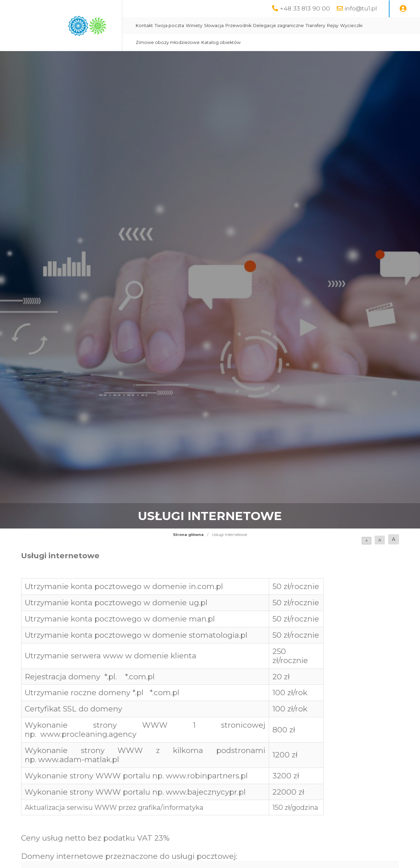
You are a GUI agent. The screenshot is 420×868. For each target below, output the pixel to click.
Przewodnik (238, 26)
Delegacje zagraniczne (279, 26)
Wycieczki (351, 26)
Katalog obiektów (221, 42)
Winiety (194, 26)
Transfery (315, 26)
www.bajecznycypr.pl (206, 792)
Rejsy (333, 26)
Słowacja (214, 26)
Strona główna (188, 535)
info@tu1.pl (361, 8)
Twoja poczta (169, 26)
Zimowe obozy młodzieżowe (168, 42)
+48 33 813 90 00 (305, 8)
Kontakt (144, 26)
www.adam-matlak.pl (79, 759)
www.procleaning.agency (88, 734)
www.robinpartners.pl (207, 776)
